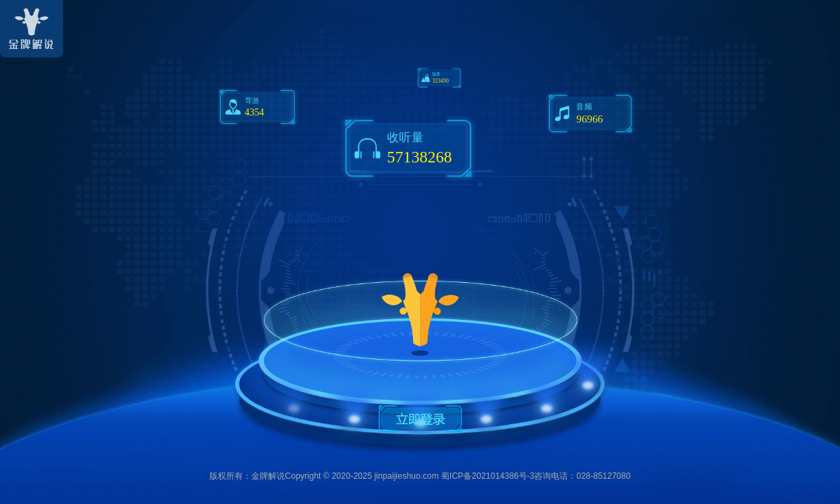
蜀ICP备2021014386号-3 (488, 476)
